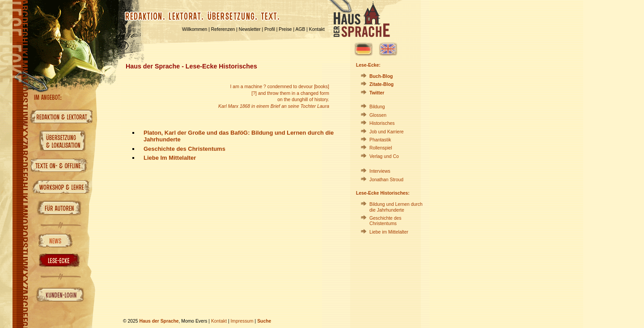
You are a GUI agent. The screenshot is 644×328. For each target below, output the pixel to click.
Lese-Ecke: (368, 65)
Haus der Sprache (159, 321)
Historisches (382, 123)
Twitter (377, 93)
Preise (285, 29)
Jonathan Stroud (386, 180)
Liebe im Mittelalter (389, 232)
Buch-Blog (381, 76)
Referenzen (223, 29)
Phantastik (380, 140)
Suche (264, 321)
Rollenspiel (381, 148)
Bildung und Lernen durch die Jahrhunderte (396, 207)
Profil (270, 29)
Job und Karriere (387, 132)
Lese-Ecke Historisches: (383, 193)
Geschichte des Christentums (184, 149)
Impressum (242, 321)
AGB (301, 29)
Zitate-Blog (381, 84)
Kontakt (317, 29)
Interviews (380, 171)
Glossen (378, 115)
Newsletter (250, 29)
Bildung (377, 107)
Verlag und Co (384, 156)
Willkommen (195, 29)
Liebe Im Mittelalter (170, 158)
